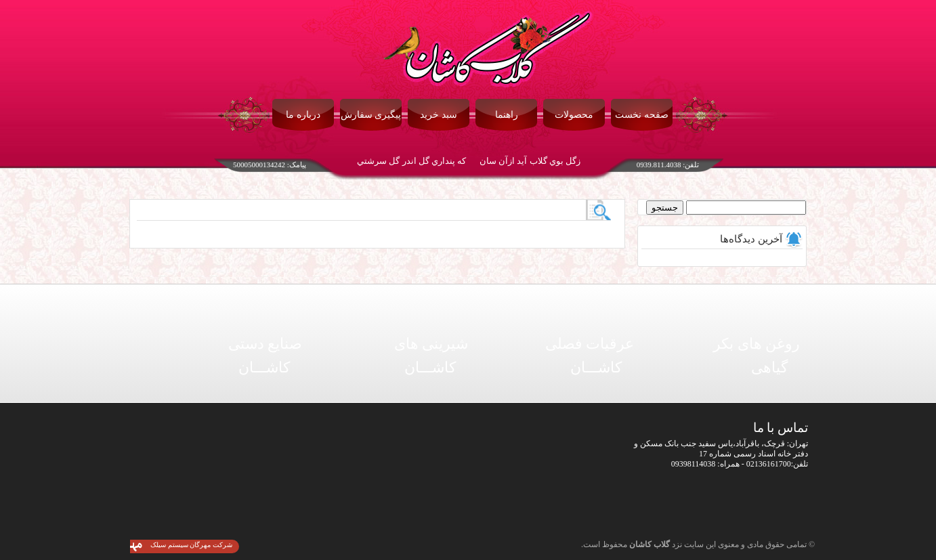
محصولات (574, 115)
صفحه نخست (642, 115)
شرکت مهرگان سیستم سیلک (191, 545)
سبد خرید (439, 115)
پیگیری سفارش (371, 115)
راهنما (507, 115)
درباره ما (303, 115)
